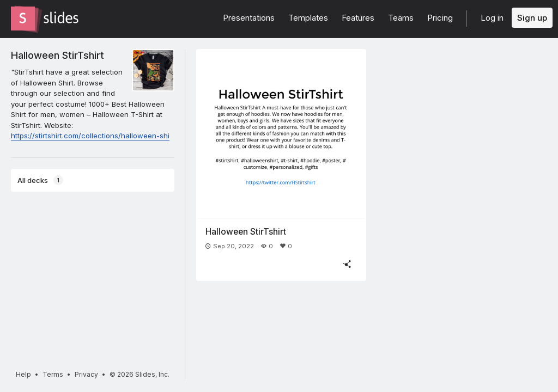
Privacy (86, 374)
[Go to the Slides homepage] (23, 19)
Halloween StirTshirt (57, 55)
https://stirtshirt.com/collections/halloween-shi (90, 136)
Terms (53, 374)
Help (23, 374)
